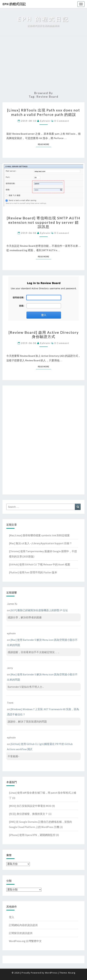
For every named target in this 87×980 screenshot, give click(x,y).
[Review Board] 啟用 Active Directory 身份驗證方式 (44, 334)
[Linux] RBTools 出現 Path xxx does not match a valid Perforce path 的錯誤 (43, 112)
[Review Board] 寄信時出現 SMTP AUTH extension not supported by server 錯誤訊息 (43, 222)
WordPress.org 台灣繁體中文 (25, 941)
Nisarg (72, 973)
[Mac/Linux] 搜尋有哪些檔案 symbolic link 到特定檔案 (39, 535)
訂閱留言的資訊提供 (21, 933)
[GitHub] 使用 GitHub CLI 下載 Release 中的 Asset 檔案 (40, 564)
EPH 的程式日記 (14, 4)
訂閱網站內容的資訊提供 (23, 925)
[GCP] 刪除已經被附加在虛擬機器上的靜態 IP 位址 (39, 610)
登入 (12, 917)
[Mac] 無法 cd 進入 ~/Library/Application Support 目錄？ (40, 543)
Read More (44, 144)
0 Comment (62, 121)
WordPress (51, 973)
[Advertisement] (43, 64)
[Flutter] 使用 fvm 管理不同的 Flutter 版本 (33, 572)
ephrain (45, 121)
